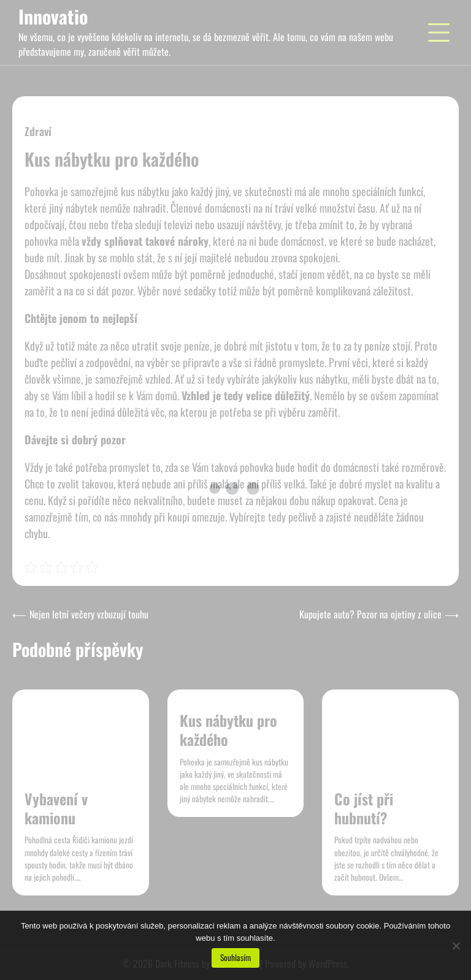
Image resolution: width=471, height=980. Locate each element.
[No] (456, 946)
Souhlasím (235, 957)
